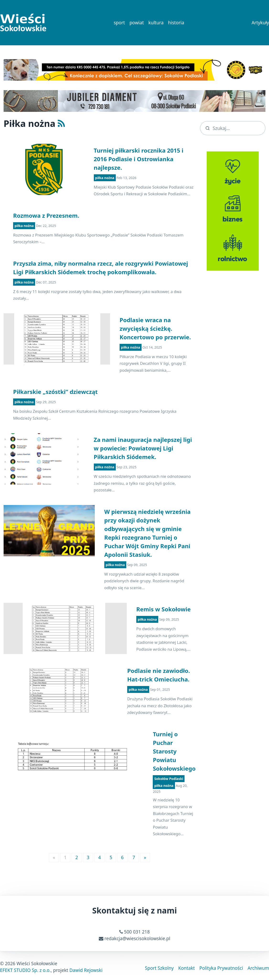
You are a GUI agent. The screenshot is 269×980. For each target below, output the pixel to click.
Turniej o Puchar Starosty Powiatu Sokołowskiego (174, 751)
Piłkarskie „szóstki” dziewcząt (55, 392)
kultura (156, 23)
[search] (233, 128)
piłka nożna (105, 178)
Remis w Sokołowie (164, 609)
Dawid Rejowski (86, 970)
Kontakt (187, 968)
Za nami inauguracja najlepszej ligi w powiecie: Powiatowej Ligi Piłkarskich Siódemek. (143, 448)
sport (119, 23)
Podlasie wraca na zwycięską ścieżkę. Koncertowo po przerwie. (155, 328)
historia (176, 23)
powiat (137, 23)
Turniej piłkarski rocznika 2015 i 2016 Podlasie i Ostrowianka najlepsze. (139, 159)
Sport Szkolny (159, 968)
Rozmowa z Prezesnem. (46, 215)
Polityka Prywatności (221, 968)
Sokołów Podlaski (169, 779)
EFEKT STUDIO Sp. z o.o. (25, 970)
